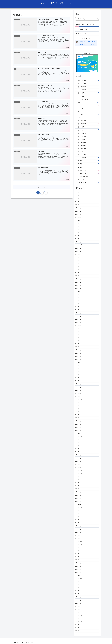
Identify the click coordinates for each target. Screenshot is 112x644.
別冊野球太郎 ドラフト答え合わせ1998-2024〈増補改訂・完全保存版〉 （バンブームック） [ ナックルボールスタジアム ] (88, 43)
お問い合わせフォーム (82, 30)
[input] (87, 19)
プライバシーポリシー (82, 33)
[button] (98, 19)
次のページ (42, 187)
